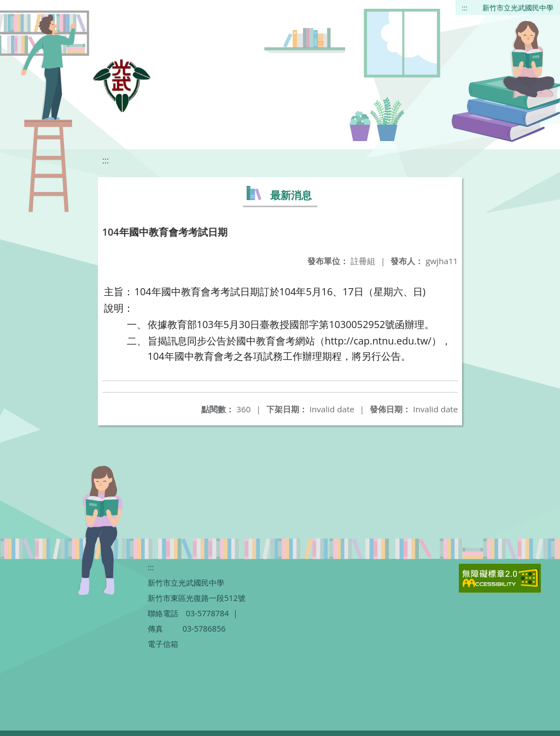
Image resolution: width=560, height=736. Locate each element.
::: (465, 8)
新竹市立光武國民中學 (518, 8)
